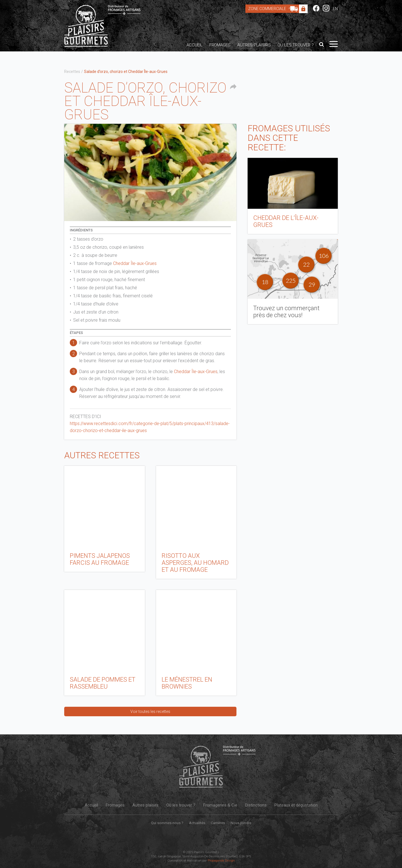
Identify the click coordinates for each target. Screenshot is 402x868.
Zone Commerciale (274, 9)
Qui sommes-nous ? (167, 823)
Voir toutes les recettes (150, 712)
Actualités (197, 823)
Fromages (220, 45)
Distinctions (256, 805)
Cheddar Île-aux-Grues (135, 263)
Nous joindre (241, 823)
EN (335, 9)
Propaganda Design (221, 861)
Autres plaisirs (254, 45)
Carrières (218, 823)
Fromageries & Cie (220, 805)
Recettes (72, 72)
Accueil (195, 45)
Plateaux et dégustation (296, 805)
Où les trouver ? (296, 45)
